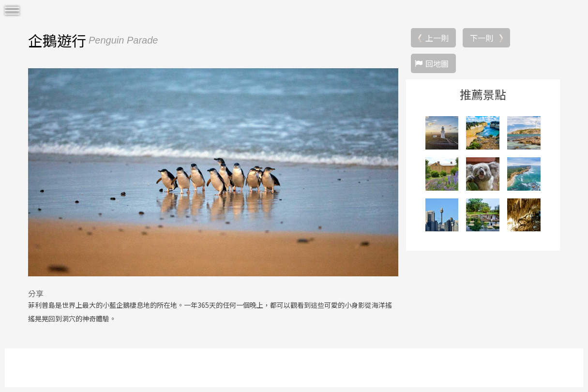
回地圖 (437, 63)
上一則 (437, 38)
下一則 (482, 38)
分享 (36, 293)
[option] (213, 172)
